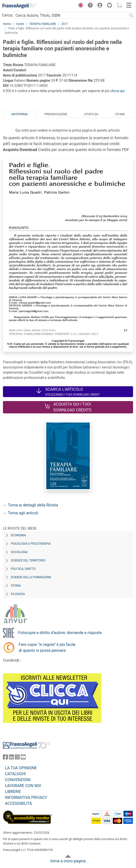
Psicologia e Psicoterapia (31, 544)
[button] (79, 6)
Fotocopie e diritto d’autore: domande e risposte (60, 633)
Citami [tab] (120, 114)
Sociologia (19, 552)
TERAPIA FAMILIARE (43, 24)
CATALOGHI (15, 774)
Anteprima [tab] (20, 114)
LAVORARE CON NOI (23, 786)
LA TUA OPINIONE (21, 768)
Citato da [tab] (91, 114)
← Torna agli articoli (21, 513)
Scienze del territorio (28, 560)
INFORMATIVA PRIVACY (26, 798)
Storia (16, 586)
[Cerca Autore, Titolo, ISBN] (71, 15)
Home (7, 24)
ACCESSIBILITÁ (18, 803)
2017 (65, 24)
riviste (20, 24)
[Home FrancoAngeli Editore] (20, 6)
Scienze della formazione (31, 577)
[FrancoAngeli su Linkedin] (11, 758)
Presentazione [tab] (56, 114)
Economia (18, 535)
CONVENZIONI (18, 780)
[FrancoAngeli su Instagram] (17, 758)
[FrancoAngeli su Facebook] (5, 758)
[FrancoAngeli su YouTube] (23, 758)
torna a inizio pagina (68, 861)
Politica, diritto (23, 569)
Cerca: (8, 15)
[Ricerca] (131, 15)
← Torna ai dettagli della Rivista (30, 505)
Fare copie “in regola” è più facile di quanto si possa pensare (47, 647)
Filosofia (18, 594)
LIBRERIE (13, 792)
